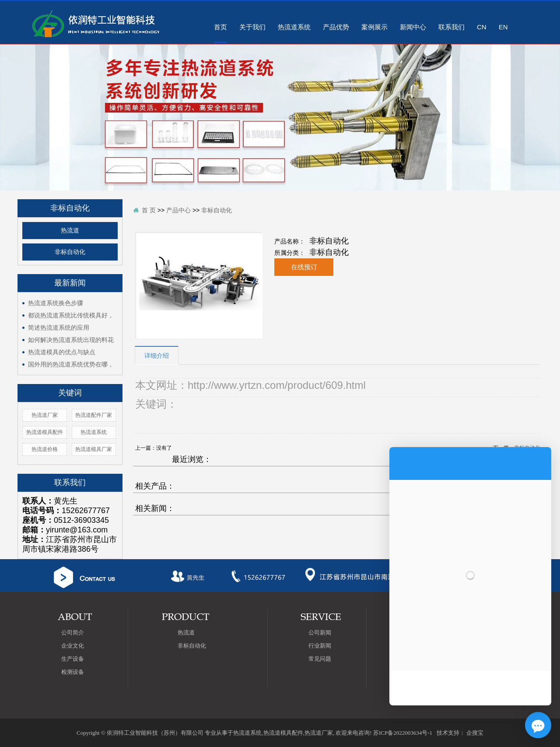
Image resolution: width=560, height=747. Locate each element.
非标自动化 (70, 252)
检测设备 (73, 672)
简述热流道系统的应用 (59, 328)
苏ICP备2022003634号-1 (403, 733)
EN (503, 27)
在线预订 (304, 267)
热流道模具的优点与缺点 (62, 352)
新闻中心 (413, 27)
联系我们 (451, 27)
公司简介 (73, 632)
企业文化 (73, 646)
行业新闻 (320, 646)
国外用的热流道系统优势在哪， (71, 364)
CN (482, 27)
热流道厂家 (45, 415)
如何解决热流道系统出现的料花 (71, 340)
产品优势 (336, 27)
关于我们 (252, 27)
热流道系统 (294, 27)
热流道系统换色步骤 (56, 303)
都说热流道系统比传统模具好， (71, 315)
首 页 (149, 210)
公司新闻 (320, 632)
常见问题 (320, 659)
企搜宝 (475, 733)
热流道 (70, 231)
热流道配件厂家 (94, 415)
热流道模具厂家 (94, 449)
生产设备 (73, 659)
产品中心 (178, 210)
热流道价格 (45, 449)
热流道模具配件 (45, 432)
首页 (220, 27)
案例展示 (374, 27)
